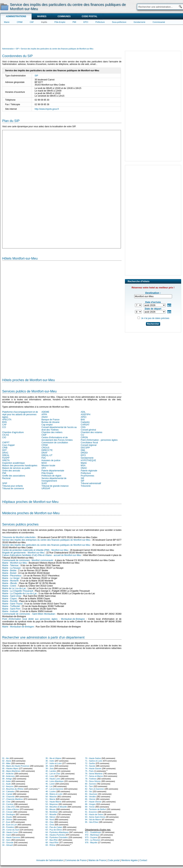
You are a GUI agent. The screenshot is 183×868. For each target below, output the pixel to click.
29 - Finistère (8, 827)
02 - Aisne (7, 761)
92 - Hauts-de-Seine (94, 814)
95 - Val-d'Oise (92, 822)
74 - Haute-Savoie (93, 768)
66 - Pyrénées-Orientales (57, 837)
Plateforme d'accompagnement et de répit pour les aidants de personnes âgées (20, 414)
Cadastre (85, 422)
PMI (74, 22)
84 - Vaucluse (91, 794)
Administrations (16, 16)
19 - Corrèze (8, 804)
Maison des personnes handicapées (20, 466)
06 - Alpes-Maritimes (11, 771)
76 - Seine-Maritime (94, 774)
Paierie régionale (89, 471)
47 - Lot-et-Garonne (54, 789)
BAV (83, 420)
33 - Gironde (8, 842)
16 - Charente (8, 797)
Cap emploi (47, 425)
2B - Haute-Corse (10, 832)
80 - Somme (91, 784)
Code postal (89, 16)
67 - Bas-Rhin (52, 840)
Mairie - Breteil (9, 573)
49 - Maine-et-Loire (54, 794)
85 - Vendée (90, 797)
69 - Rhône (50, 845)
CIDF (44, 435)
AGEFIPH (86, 414)
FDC (44, 458)
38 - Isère (50, 766)
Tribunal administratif (91, 483)
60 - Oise (50, 822)
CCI (4, 427)
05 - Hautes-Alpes (10, 768)
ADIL (83, 412)
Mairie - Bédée (9, 571)
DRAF (44, 453)
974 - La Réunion (93, 840)
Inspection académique (13, 463)
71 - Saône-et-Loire (94, 761)
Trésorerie (86, 486)
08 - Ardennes (8, 776)
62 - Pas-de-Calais (54, 827)
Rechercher (153, 324)
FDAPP (6, 458)
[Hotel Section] (62, 318)
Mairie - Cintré (9, 586)
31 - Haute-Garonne (11, 837)
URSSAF (46, 489)
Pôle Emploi (47, 473)
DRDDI (84, 453)
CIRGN (84, 437)
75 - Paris (89, 771)
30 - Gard (6, 835)
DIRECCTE (47, 450)
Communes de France (76, 860)
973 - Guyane (91, 837)
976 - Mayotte (91, 842)
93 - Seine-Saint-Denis (95, 817)
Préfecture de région (51, 476)
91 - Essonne (91, 812)
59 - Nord (50, 820)
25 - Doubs (7, 817)
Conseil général (88, 430)
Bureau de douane (50, 422)
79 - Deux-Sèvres (93, 781)
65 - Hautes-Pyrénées (55, 835)
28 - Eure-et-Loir (9, 825)
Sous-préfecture (119, 22)
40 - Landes (51, 771)
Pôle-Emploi (60, 22)
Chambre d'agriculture (13, 432)
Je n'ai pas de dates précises (155, 318)
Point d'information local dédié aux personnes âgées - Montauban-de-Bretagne (43, 619)
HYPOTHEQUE (88, 460)
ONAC (84, 468)
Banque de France (50, 420)
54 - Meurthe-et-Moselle (56, 807)
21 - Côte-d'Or (8, 807)
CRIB (5, 448)
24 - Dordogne (9, 814)
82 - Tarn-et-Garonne (95, 789)
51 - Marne (50, 799)
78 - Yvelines (91, 779)
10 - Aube (6, 781)
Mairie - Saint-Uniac (12, 596)
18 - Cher (6, 802)
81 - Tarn (89, 786)
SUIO (44, 483)
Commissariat (159, 22)
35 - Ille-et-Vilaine (53, 758)
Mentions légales (129, 860)
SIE (82, 478)
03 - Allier (6, 763)
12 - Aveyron (8, 786)
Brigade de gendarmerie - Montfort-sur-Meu (23, 553)
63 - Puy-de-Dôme (54, 830)
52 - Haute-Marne (53, 802)
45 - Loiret (50, 784)
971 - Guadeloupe (93, 832)
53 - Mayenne (52, 804)
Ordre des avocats (11, 471)
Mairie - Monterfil (10, 581)
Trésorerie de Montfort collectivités (19, 537)
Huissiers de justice (51, 460)
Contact (143, 860)
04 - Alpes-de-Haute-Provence (16, 766)
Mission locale (48, 466)
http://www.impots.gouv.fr (47, 109)
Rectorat (6, 478)
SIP (36, 76)
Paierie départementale (53, 471)
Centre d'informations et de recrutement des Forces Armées (57, 439)
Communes (64, 16)
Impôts (44, 22)
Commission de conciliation (55, 443)
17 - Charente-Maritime (13, 799)
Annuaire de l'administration (50, 860)
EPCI (86, 22)
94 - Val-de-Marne (93, 820)
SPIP (5, 483)
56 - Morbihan (52, 812)
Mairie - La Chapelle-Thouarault (18, 591)
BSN (4, 422)
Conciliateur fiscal (89, 443)
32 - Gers (6, 840)
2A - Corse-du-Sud (11, 830)
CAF (32, 22)
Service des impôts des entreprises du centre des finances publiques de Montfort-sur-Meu (46, 540)
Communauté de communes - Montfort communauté (28, 560)
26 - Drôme (7, 820)
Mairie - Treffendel (11, 606)
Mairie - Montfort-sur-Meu (15, 563)
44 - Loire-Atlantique (55, 781)
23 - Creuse (7, 812)
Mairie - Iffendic (10, 583)
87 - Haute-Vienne (93, 802)
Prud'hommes (87, 476)
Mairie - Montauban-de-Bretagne (18, 627)
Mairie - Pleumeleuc (12, 576)
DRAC (5, 453)
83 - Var (89, 791)
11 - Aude (6, 784)
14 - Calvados (8, 791)
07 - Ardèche (8, 774)
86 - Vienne (90, 799)
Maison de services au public (16, 468)
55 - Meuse (50, 809)
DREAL (6, 455)
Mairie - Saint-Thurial (12, 604)
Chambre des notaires (91, 432)
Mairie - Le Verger (11, 578)
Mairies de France (97, 860)
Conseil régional (89, 445)
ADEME (45, 412)
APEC (84, 417)
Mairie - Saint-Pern (11, 609)
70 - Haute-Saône (93, 758)
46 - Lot (49, 786)
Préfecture (100, 22)
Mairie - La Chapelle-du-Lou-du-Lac (19, 593)
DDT (4, 450)
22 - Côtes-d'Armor (11, 809)
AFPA (44, 414)
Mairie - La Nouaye (11, 568)
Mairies (42, 16)
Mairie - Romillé (10, 601)
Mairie (7, 22)
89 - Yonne (90, 807)
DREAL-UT (47, 455)
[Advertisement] (92, 36)
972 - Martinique (92, 835)
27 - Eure (6, 822)
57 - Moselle (51, 814)
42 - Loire (50, 776)
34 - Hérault (7, 845)
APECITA (7, 420)
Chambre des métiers (52, 432)
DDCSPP (85, 448)
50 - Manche (51, 797)
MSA (83, 466)
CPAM (20, 22)
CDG (83, 427)
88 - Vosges (90, 804)
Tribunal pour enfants (13, 486)
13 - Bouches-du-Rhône (13, 789)
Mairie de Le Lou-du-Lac (14, 588)
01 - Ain (6, 758)
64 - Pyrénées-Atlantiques (57, 832)
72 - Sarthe (90, 763)
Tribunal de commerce (13, 489)
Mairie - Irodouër (10, 611)
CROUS (45, 448)
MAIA (44, 463)
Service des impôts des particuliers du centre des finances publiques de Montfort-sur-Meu (46, 545)
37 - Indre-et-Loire (54, 763)
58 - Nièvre (50, 817)
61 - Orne (50, 825)
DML (83, 450)
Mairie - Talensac (10, 565)
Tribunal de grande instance (55, 486)
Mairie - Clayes (9, 599)
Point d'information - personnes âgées (99, 440)
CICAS (6, 435)
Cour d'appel (8, 445)
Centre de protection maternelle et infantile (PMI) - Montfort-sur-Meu (35, 550)
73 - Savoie (90, 766)
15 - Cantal (7, 794)
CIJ (82, 435)
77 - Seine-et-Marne (94, 776)
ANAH (44, 417)
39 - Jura (49, 768)
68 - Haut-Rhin (52, 842)
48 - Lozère (51, 791)
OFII (44, 468)
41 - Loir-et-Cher (53, 774)
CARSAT (85, 425)
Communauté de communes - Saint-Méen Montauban (29, 614)
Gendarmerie (140, 22)
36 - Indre (50, 761)
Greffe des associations (14, 476)
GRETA (6, 460)
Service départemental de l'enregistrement (54, 480)
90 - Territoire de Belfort (96, 809)
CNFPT (6, 443)
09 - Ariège (7, 779)
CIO (4, 437)
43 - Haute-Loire (53, 779)
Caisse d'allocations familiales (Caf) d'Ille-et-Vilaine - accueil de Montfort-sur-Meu (42, 555)
